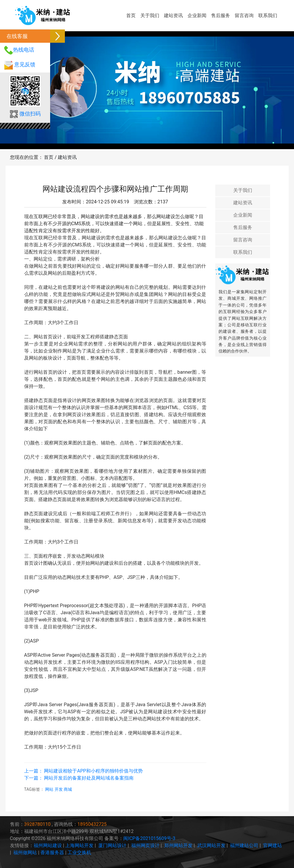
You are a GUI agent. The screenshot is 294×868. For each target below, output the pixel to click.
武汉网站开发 (211, 845)
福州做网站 (25, 853)
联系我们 (268, 15)
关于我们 (150, 15)
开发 (59, 789)
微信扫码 (30, 114)
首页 (131, 15)
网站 (50, 789)
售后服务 (221, 15)
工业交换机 (79, 853)
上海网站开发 (79, 845)
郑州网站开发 (178, 845)
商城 (68, 789)
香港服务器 (52, 853)
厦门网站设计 (112, 845)
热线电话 (24, 50)
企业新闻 (197, 15)
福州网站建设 (48, 845)
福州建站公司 (244, 845)
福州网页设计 (145, 845)
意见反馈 (25, 64)
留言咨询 (244, 15)
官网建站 (272, 845)
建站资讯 (173, 15)
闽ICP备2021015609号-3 (149, 838)
